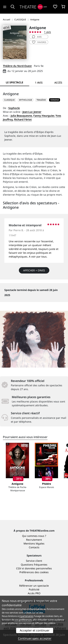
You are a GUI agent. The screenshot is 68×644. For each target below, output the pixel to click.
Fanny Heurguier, (44, 116)
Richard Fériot (23, 119)
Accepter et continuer (35, 630)
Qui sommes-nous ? (34, 536)
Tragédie (41, 100)
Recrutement (34, 540)
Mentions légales (34, 543)
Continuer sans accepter (35, 638)
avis (37, 37)
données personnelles (38, 568)
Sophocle (14, 108)
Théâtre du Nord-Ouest (17, 66)
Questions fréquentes (34, 565)
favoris (39, 42)
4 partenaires (26, 616)
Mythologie (26, 100)
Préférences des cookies (34, 572)
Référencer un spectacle (34, 586)
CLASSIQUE (9, 100)
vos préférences (23, 620)
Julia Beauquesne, (22, 116)
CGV (19, 568)
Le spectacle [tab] (15, 82)
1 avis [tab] (39, 83)
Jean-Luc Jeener (32, 112)
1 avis (48, 32)
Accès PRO (34, 593)
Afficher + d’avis (34, 270)
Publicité (34, 589)
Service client (34, 561)
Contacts (34, 547)
